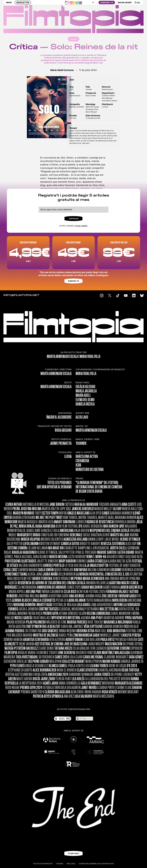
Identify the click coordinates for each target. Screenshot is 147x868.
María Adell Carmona (62, 70)
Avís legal (71, 864)
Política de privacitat (43, 864)
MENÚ (9, 4)
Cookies (60, 864)
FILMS (74, 39)
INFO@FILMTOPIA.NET (21, 295)
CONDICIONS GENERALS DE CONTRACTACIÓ (96, 864)
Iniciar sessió (81, 226)
